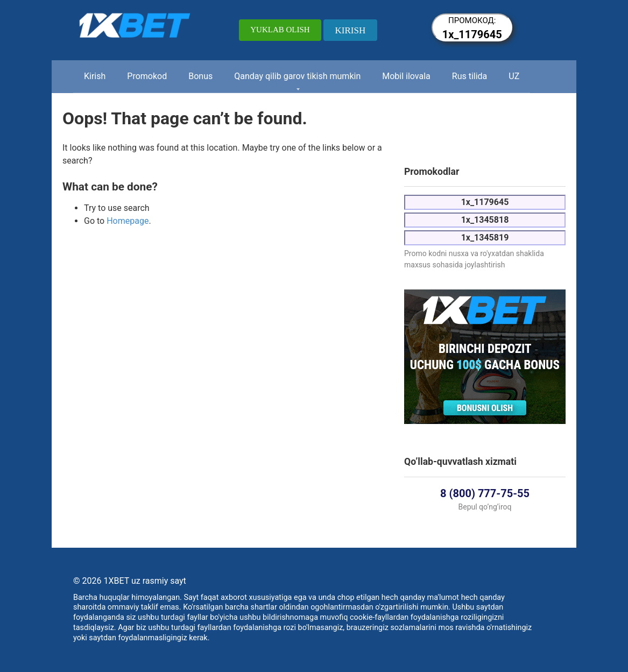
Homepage (128, 221)
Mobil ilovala (406, 76)
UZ (514, 76)
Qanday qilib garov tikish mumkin (297, 76)
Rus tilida (470, 76)
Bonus (200, 76)
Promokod (147, 76)
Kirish (95, 76)
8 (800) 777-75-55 (485, 493)
